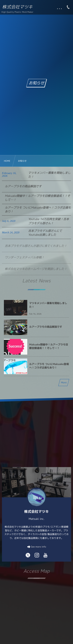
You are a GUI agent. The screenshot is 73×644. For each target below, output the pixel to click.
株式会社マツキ (17, 7)
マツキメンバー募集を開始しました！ (49, 175)
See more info (38, 547)
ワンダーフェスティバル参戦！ (25, 259)
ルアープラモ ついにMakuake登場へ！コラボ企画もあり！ (38, 209)
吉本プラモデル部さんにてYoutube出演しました (45, 233)
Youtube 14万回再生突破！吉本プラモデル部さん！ (49, 221)
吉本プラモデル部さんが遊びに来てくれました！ (36, 248)
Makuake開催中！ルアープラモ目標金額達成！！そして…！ (37, 198)
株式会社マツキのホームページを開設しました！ (36, 271)
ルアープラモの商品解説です (23, 186)
